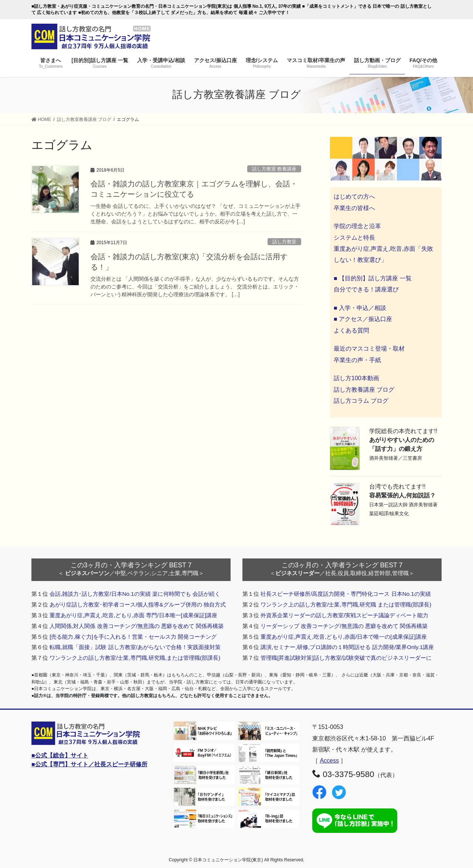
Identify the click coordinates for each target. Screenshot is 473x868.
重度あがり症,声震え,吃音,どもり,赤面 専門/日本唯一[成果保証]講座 (133, 615)
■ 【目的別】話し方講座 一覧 (373, 278)
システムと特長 (354, 238)
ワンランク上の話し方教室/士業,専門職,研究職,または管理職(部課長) (135, 658)
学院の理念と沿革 (357, 226)
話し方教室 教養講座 (274, 169)
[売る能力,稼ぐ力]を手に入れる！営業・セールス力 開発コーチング (133, 637)
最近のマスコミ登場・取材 (369, 349)
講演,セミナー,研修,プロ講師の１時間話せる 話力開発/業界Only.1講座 (347, 647)
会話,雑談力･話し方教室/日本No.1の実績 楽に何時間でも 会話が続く (135, 594)
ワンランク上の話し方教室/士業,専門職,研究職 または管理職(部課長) (346, 604)
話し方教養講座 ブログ (364, 390)
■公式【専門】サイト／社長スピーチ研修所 (89, 764)
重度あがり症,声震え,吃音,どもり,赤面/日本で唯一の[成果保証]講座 (344, 637)
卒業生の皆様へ (354, 208)
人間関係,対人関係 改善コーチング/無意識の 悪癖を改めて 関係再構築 (137, 626)
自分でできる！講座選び (366, 289)
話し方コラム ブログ (361, 401)
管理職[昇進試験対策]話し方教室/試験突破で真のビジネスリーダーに (346, 658)
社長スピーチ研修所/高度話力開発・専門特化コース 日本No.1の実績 (346, 594)
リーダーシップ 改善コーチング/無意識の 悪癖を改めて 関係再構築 (344, 626)
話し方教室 (284, 242)
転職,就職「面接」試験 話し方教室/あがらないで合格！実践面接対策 (135, 647)
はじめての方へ (354, 197)
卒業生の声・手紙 (357, 360)
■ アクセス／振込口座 (363, 319)
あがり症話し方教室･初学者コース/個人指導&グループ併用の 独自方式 (138, 604)
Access (329, 761)
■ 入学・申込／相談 (360, 308)
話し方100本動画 (356, 378)
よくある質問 (351, 330)
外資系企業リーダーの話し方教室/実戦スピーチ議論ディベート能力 (344, 615)
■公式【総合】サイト (60, 755)
